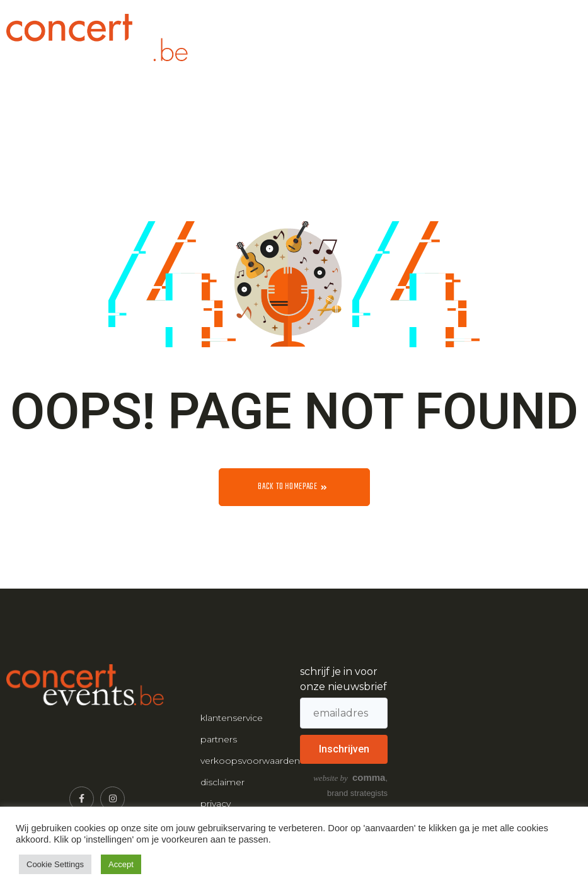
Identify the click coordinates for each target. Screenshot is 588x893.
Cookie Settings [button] (55, 864)
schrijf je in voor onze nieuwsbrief (343, 679)
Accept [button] (121, 864)
